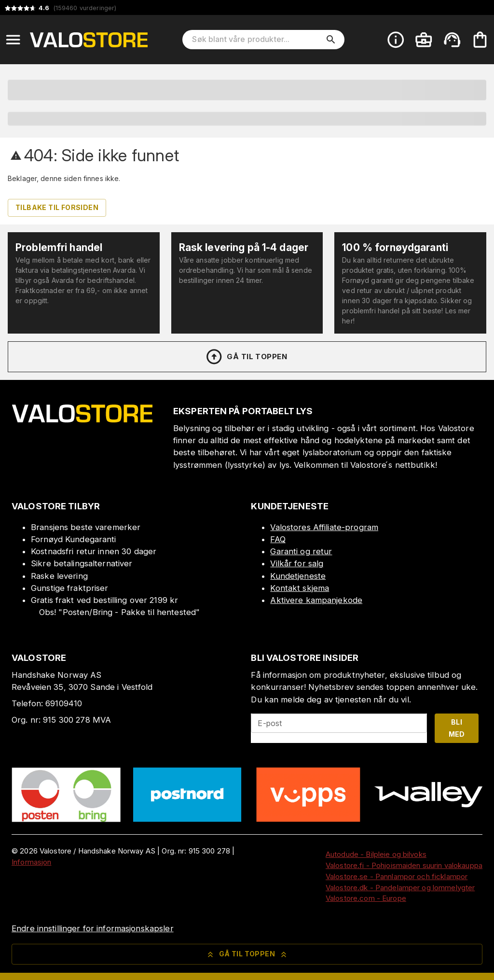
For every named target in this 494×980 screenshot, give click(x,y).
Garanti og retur (301, 551)
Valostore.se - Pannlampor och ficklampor (397, 876)
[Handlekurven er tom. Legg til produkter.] (480, 40)
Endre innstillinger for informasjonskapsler (93, 928)
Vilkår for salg (297, 563)
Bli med (457, 728)
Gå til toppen (246, 357)
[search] (331, 40)
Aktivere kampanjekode (316, 600)
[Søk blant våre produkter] (257, 40)
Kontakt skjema (300, 588)
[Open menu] (13, 40)
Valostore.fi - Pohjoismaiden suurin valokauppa (404, 865)
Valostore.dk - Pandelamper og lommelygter (400, 888)
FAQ (278, 539)
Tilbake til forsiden (57, 207)
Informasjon (31, 862)
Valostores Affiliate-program (324, 527)
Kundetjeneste (298, 576)
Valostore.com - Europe (366, 898)
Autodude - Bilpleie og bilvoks (376, 854)
